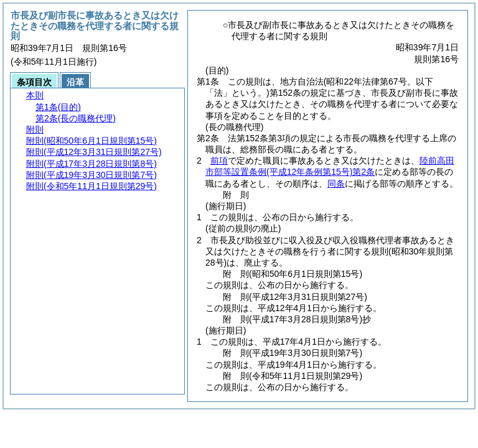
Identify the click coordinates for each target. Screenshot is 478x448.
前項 (219, 161)
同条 (336, 184)
